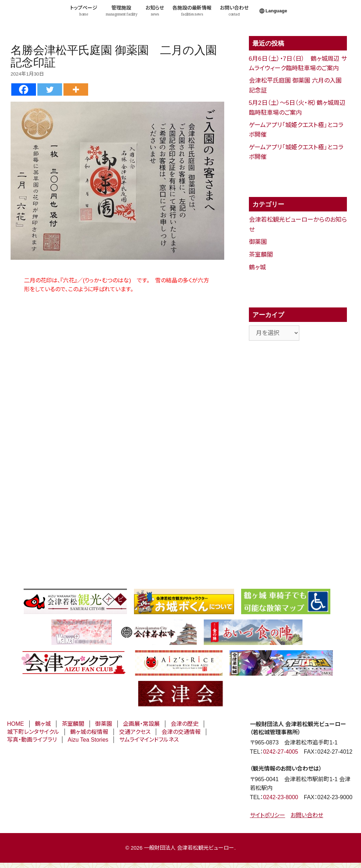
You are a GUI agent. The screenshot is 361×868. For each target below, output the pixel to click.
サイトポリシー (268, 815)
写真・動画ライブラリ (32, 740)
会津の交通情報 (181, 732)
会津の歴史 (185, 724)
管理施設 (122, 11)
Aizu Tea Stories (88, 740)
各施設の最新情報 (192, 11)
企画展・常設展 (141, 724)
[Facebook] (24, 89)
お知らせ (155, 11)
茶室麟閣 (261, 255)
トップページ (84, 11)
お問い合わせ (234, 11)
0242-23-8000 (281, 797)
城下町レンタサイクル (33, 732)
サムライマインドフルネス (149, 740)
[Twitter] (50, 89)
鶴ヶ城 (257, 267)
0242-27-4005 (281, 752)
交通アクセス (135, 732)
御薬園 (258, 242)
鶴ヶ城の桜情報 (89, 732)
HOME (16, 724)
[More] (76, 89)
